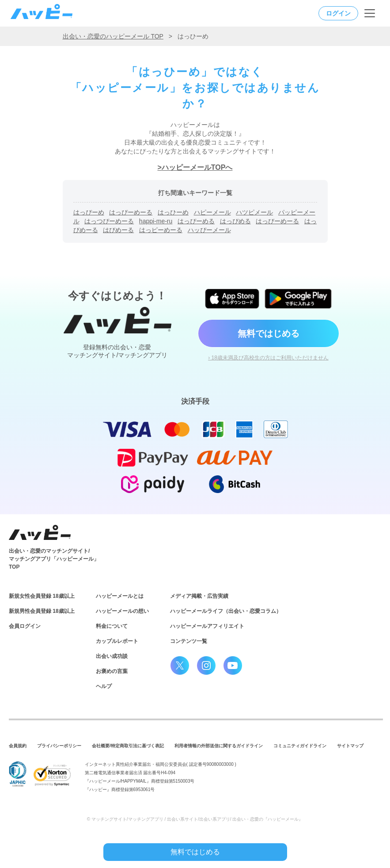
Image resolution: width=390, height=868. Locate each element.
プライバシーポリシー (59, 746)
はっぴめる (235, 221)
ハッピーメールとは (120, 596)
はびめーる (118, 230)
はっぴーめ (89, 212)
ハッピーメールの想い (122, 611)
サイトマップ (350, 746)
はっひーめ (173, 212)
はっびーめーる (277, 221)
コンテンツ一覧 (189, 641)
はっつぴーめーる (109, 221)
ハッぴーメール (209, 230)
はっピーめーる (161, 230)
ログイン (338, 13)
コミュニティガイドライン (300, 746)
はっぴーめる (196, 221)
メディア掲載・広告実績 (199, 596)
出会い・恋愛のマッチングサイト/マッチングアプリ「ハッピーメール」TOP (54, 559)
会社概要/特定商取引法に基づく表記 (128, 746)
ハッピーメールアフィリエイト (207, 626)
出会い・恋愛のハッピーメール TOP (113, 36)
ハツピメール (254, 212)
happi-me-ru (156, 221)
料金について (112, 626)
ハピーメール (212, 212)
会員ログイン (25, 626)
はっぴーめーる (131, 212)
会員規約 (18, 746)
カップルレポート (117, 641)
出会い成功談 (112, 656)
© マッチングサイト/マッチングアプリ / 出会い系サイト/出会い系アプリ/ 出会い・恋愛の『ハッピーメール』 (195, 819)
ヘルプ (104, 686)
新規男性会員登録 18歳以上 (42, 611)
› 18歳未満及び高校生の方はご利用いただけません (268, 358)
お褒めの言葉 (112, 671)
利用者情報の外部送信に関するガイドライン (219, 746)
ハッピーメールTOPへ (197, 167)
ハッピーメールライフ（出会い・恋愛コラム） (226, 611)
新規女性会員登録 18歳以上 (42, 596)
